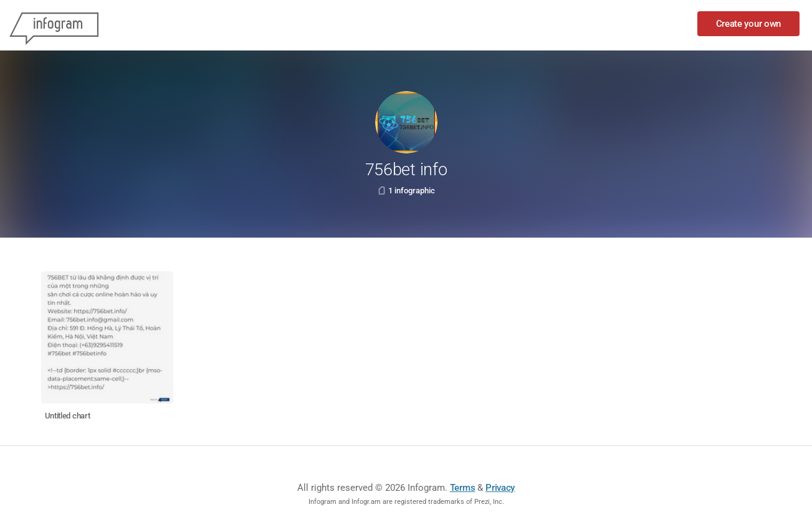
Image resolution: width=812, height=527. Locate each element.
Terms (463, 488)
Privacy (500, 488)
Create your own (749, 24)
